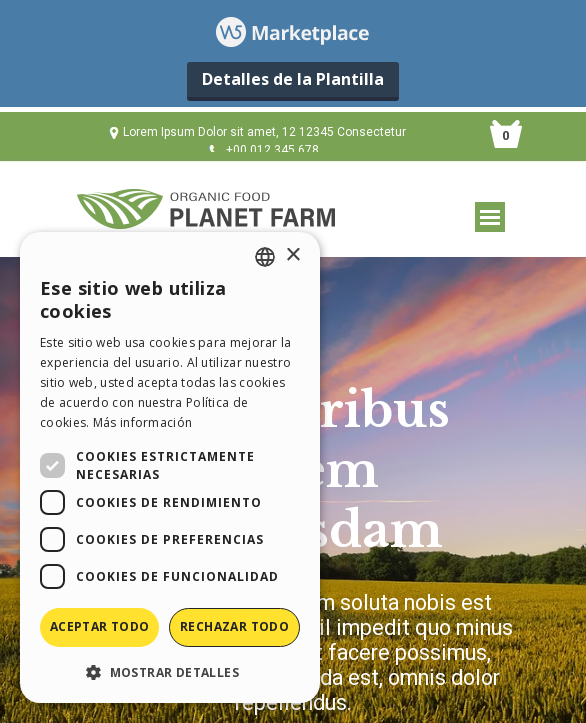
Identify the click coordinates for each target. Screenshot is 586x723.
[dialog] (170, 467)
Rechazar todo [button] (234, 626)
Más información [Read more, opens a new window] (143, 422)
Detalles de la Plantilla (293, 79)
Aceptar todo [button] (100, 626)
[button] (170, 671)
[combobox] (265, 257)
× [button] (292, 255)
